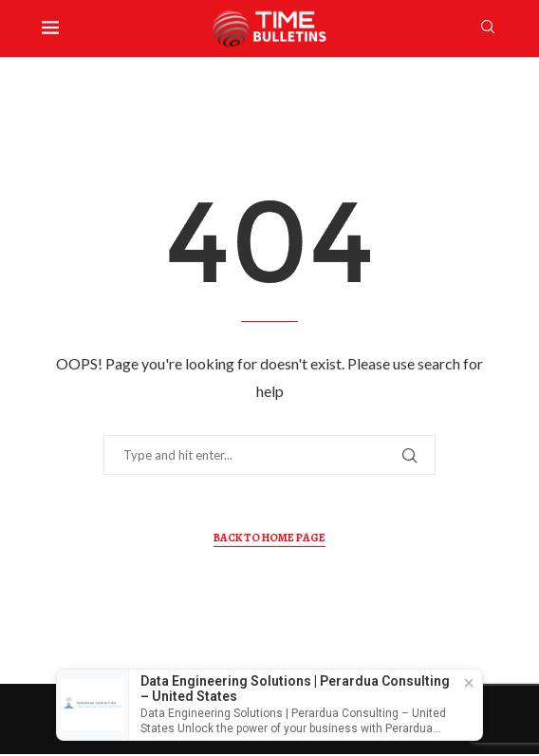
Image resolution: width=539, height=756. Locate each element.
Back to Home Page (269, 538)
